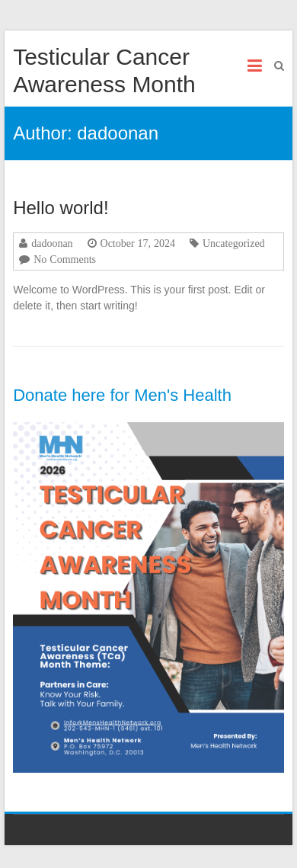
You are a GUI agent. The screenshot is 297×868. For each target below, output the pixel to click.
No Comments (65, 259)
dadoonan (52, 243)
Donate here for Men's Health (122, 395)
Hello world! (61, 208)
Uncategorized (234, 243)
